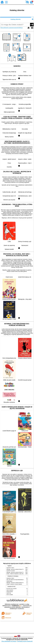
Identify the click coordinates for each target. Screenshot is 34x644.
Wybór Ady (9, 593)
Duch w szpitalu (10, 595)
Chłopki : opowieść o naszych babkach (14, 584)
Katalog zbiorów (16, 19)
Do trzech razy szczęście (12, 589)
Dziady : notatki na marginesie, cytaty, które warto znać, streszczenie (20, 574)
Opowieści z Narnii (10, 568)
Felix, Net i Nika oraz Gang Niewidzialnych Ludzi (16, 580)
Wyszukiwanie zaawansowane (9, 28)
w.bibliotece (16, 606)
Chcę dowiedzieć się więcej (9, 641)
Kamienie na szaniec (11, 571)
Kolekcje (20, 28)
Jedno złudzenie (10, 590)
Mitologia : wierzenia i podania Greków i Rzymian (16, 569)
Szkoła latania (9, 581)
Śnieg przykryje (10, 592)
